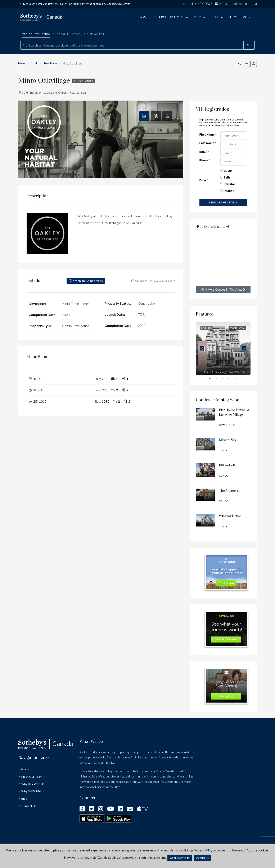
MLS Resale (61, 34)
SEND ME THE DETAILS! (223, 203)
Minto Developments (77, 303)
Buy (198, 17)
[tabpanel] (223, 348)
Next (244, 348)
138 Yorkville (228, 465)
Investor (229, 184)
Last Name (208, 143)
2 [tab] (219, 379)
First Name (208, 135)
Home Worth (94, 34)
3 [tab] (225, 379)
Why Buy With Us (33, 784)
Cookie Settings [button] (180, 858)
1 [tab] (213, 379)
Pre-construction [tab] (36, 34)
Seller (228, 177)
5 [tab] (238, 379)
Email (204, 152)
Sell (215, 17)
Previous (202, 348)
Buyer (228, 171)
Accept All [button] (202, 858)
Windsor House (230, 516)
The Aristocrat (229, 491)
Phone (205, 160)
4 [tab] (232, 379)
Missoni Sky (228, 440)
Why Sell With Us (33, 791)
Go (249, 45)
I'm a (204, 180)
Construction (84, 81)
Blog (24, 799)
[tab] (144, 116)
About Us (238, 17)
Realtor (229, 191)
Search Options (169, 17)
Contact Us (29, 806)
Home (144, 17)
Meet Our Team (32, 777)
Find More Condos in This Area (223, 290)
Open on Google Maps (86, 281)
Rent (77, 34)
